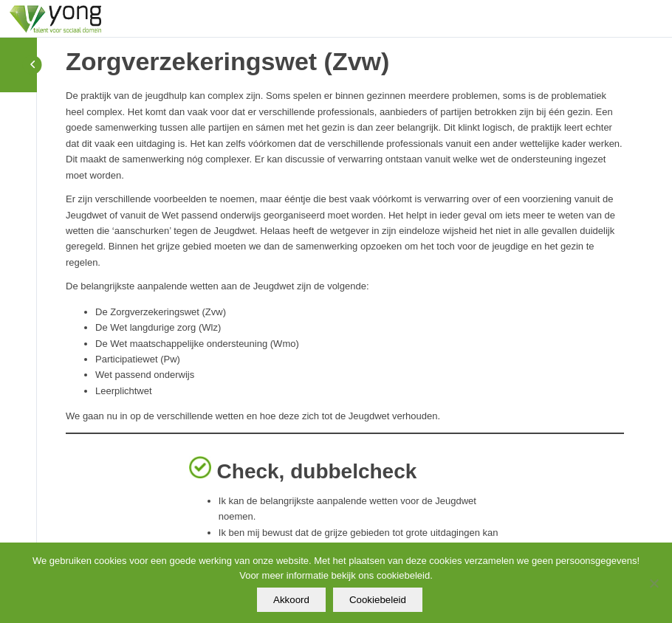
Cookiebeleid (378, 600)
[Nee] (654, 583)
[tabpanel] (345, 327)
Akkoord (291, 600)
